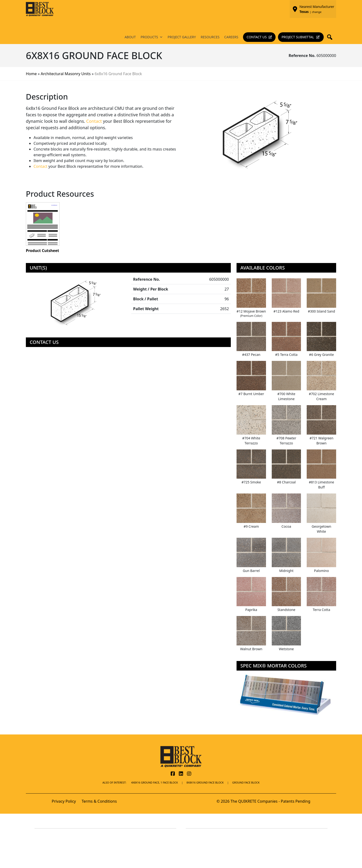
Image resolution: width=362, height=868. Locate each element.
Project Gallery (182, 37)
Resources (210, 37)
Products (152, 37)
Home (31, 74)
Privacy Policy (64, 801)
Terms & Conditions (99, 801)
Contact (94, 121)
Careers (231, 37)
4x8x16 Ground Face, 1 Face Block (155, 782)
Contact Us (257, 37)
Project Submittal (298, 37)
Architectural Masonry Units (66, 74)
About (130, 37)
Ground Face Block (246, 782)
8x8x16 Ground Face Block (205, 782)
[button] (331, 37)
